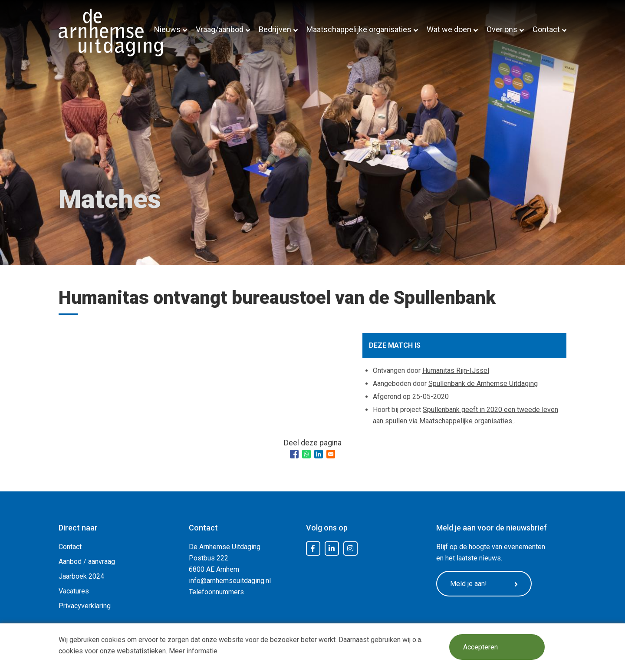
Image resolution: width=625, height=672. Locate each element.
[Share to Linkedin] (319, 454)
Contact (546, 29)
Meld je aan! (484, 584)
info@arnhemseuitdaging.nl (230, 581)
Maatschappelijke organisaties (359, 29)
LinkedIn (332, 549)
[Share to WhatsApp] (306, 454)
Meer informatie (193, 651)
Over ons (502, 29)
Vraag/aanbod (220, 29)
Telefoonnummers (216, 592)
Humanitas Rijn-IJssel (456, 371)
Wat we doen (449, 29)
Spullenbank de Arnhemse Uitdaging (483, 384)
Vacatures (74, 591)
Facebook (313, 549)
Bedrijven (275, 29)
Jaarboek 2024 (81, 576)
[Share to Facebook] (294, 454)
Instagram (350, 549)
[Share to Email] (331, 454)
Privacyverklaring (85, 606)
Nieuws (167, 29)
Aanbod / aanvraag (87, 562)
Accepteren (480, 647)
